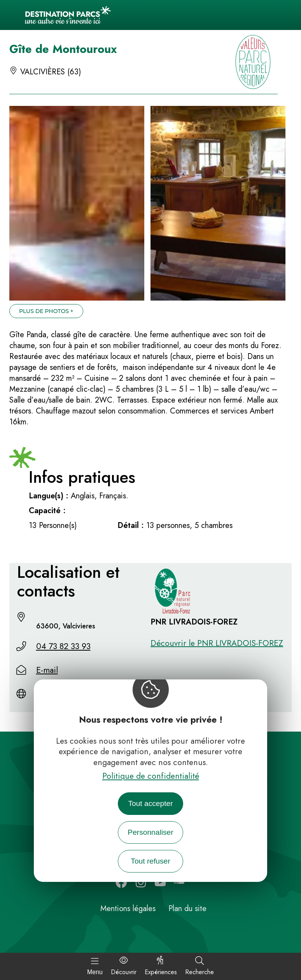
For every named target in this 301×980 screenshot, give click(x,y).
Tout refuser (150, 861)
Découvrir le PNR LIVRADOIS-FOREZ (217, 643)
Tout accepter (150, 803)
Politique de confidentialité (151, 776)
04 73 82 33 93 (63, 646)
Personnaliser (150, 832)
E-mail (47, 670)
